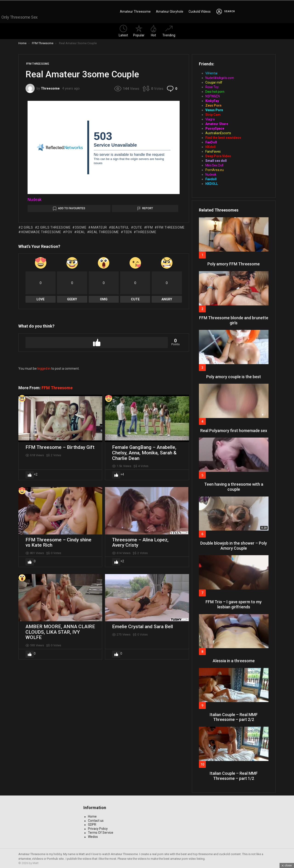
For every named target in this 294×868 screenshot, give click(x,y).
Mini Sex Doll (214, 164)
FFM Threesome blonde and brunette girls (234, 319)
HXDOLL (212, 183)
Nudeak (35, 199)
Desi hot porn (215, 91)
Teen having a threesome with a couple (234, 486)
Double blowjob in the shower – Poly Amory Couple (234, 545)
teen (128, 231)
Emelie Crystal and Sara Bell (143, 626)
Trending (169, 30)
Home (92, 816)
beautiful (120, 226)
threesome (146, 231)
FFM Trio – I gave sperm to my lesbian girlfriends (234, 603)
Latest (123, 30)
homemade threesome (41, 231)
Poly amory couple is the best (234, 376)
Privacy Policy (98, 828)
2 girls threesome (54, 226)
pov (69, 231)
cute (138, 226)
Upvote (97, 342)
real (81, 231)
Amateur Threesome (135, 11)
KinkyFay (212, 100)
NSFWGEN (213, 95)
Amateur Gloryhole (170, 11)
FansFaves (213, 151)
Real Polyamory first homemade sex (234, 430)
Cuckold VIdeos (200, 11)
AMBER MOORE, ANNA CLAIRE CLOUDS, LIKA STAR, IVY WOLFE (60, 631)
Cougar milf (214, 81)
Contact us (96, 820)
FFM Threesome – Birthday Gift (60, 446)
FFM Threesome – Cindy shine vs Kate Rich (58, 542)
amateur (99, 226)
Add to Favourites (72, 207)
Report (148, 207)
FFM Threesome (57, 387)
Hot (153, 30)
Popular (139, 30)
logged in (44, 368)
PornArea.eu (215, 169)
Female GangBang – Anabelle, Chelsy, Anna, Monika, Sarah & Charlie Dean (144, 452)
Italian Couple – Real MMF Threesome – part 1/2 (234, 775)
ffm (150, 226)
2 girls (27, 226)
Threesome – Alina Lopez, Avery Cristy (140, 542)
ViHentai (211, 72)
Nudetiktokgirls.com (220, 77)
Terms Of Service (101, 832)
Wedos (93, 836)
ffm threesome (171, 226)
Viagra (210, 118)
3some (81, 226)
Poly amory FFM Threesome (234, 263)
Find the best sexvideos (223, 137)
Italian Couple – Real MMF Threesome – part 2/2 (234, 716)
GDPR (92, 824)
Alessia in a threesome (234, 660)
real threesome (104, 231)
